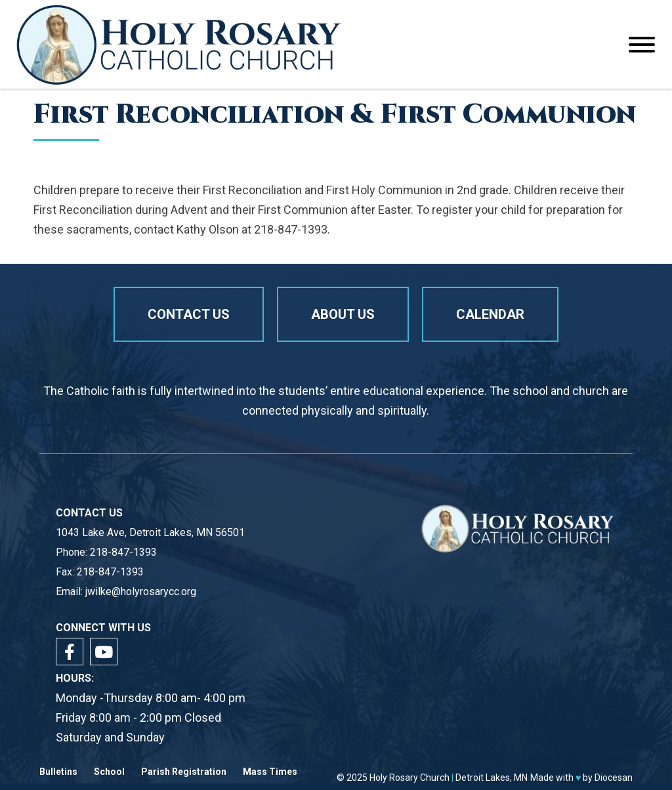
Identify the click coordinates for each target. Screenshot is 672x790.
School (109, 772)
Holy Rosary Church (409, 778)
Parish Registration (184, 772)
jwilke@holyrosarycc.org (141, 592)
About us (343, 314)
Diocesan (614, 778)
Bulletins (58, 772)
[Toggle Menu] (642, 45)
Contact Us (189, 314)
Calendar (490, 314)
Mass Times (270, 772)
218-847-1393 (123, 552)
